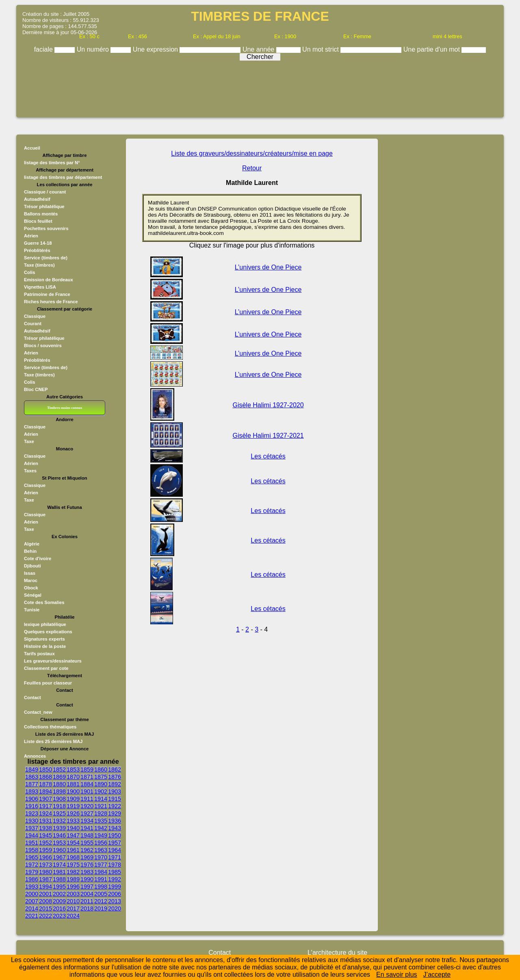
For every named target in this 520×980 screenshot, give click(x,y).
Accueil (32, 148)
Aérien (31, 236)
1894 (45, 791)
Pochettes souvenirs (46, 228)
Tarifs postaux (39, 654)
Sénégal (33, 595)
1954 (73, 843)
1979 (32, 872)
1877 (32, 784)
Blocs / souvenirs (43, 345)
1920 (87, 806)
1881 (73, 784)
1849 (32, 769)
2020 (115, 908)
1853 (73, 769)
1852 (59, 769)
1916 (32, 806)
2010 (73, 901)
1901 (87, 791)
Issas (30, 573)
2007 (32, 901)
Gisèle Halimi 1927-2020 (268, 405)
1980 (45, 872)
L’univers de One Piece (268, 267)
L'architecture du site (337, 953)
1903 (115, 791)
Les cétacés (268, 456)
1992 (115, 879)
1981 (59, 872)
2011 (87, 901)
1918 (59, 806)
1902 (101, 791)
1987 (45, 879)
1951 (32, 843)
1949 (101, 835)
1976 (87, 865)
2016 (59, 908)
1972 (32, 865)
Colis (29, 272)
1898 (59, 791)
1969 (87, 857)
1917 (45, 806)
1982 (73, 872)
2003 (73, 894)
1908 (59, 799)
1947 (73, 835)
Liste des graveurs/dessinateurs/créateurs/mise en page (252, 153)
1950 (115, 835)
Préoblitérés (37, 250)
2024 (73, 916)
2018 (87, 908)
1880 (59, 784)
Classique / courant (45, 192)
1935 (101, 821)
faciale (44, 49)
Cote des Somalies (44, 602)
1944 (32, 835)
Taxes (30, 471)
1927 (87, 813)
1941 (87, 828)
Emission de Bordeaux (49, 280)
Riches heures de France (51, 302)
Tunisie (32, 610)
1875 (101, 777)
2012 (101, 901)
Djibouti (32, 566)
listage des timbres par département (63, 177)
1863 (32, 777)
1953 (59, 843)
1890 (101, 784)
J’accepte (437, 975)
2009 (59, 901)
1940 (73, 828)
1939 (59, 828)
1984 (101, 872)
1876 (115, 777)
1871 (87, 777)
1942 (101, 828)
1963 (101, 850)
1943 (115, 828)
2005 (101, 894)
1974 (59, 865)
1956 (101, 843)
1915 (115, 799)
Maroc (31, 580)
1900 (73, 791)
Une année (259, 49)
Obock (31, 588)
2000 (32, 894)
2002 (59, 894)
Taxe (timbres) (39, 265)
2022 (45, 916)
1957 (115, 843)
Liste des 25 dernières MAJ (53, 741)
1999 (115, 887)
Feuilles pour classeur (48, 683)
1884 (87, 784)
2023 (59, 916)
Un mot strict (321, 49)
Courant (33, 324)
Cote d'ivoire (38, 558)
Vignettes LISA (40, 287)
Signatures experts (44, 639)
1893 (32, 791)
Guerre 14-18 (38, 243)
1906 (32, 799)
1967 (59, 857)
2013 (115, 901)
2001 (45, 894)
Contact (32, 698)
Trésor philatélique (44, 206)
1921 (101, 806)
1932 (59, 821)
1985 (115, 872)
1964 (115, 850)
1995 (59, 887)
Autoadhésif (37, 199)
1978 (115, 865)
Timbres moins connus (65, 408)
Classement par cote (46, 668)
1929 (115, 813)
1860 (101, 769)
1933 (73, 821)
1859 (87, 769)
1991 (101, 879)
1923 (32, 813)
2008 (45, 901)
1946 (59, 835)
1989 (73, 879)
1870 (73, 777)
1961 (73, 850)
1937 (32, 828)
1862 (115, 769)
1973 (45, 865)
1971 (115, 857)
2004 (87, 894)
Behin (30, 551)
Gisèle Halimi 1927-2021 (268, 436)
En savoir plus (397, 975)
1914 (101, 799)
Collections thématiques (50, 727)
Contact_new (38, 712)
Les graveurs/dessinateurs (53, 661)
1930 (32, 821)
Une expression (156, 49)
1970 (101, 857)
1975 (73, 865)
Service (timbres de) (46, 258)
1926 (73, 813)
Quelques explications (48, 632)
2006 (115, 894)
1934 (87, 821)
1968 (73, 857)
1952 (45, 843)
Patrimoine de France (47, 294)
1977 (101, 865)
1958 (32, 850)
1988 (59, 879)
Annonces (35, 756)
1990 (87, 879)
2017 (73, 908)
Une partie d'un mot (433, 49)
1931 (45, 821)
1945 (45, 835)
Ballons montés (41, 214)
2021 (32, 916)
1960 (59, 850)
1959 (45, 850)
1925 (59, 813)
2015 (45, 908)
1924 (45, 813)
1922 (115, 806)
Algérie (32, 544)
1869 (59, 777)
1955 (87, 843)
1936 (115, 821)
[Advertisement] (260, 86)
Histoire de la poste (45, 646)
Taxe (29, 441)
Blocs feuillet (38, 221)
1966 (45, 857)
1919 (73, 806)
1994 (45, 887)
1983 (87, 872)
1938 (45, 828)
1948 (87, 835)
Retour (252, 168)
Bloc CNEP (36, 389)
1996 (73, 887)
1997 (87, 887)
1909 (73, 799)
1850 (45, 769)
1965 (32, 857)
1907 (45, 799)
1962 (87, 850)
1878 (45, 784)
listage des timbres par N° (52, 163)
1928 (101, 813)
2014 (32, 908)
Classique (35, 316)
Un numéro (94, 49)
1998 (101, 887)
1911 (87, 799)
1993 (32, 887)
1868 (45, 777)
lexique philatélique (45, 624)
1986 (32, 879)
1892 (115, 784)
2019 (101, 908)
